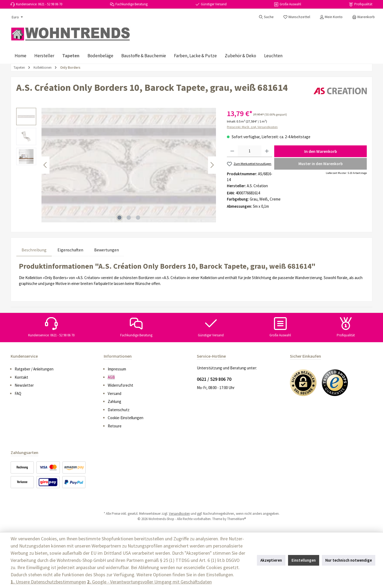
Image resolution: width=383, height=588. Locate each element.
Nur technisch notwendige (349, 560)
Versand (115, 393)
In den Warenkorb (321, 151)
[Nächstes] (212, 165)
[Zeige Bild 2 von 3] (129, 218)
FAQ (18, 393)
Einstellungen (304, 560)
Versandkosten (179, 514)
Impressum (117, 369)
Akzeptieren (271, 560)
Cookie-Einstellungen (126, 418)
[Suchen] (266, 17)
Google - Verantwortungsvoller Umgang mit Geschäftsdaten (149, 582)
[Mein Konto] (331, 17)
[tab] (34, 250)
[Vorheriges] (45, 165)
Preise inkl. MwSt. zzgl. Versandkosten (252, 127)
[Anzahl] (250, 151)
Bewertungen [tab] (107, 250)
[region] (116, 165)
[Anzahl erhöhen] (267, 151)
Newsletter (24, 385)
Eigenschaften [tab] (70, 250)
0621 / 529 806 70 (214, 379)
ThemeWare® (236, 519)
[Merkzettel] (297, 17)
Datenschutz (119, 410)
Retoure (115, 426)
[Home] (20, 56)
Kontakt (21, 377)
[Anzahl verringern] (232, 151)
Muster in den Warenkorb (320, 164)
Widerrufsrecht (120, 385)
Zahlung (115, 401)
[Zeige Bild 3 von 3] (138, 218)
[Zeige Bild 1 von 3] (119, 218)
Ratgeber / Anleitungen (34, 369)
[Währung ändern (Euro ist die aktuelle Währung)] (17, 17)
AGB (111, 377)
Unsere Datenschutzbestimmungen (48, 582)
